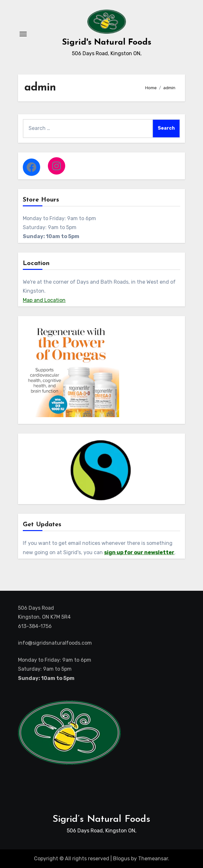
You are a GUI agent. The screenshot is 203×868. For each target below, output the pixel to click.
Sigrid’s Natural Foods (101, 819)
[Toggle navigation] (23, 34)
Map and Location (44, 300)
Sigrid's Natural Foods (107, 43)
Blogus (121, 859)
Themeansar (153, 859)
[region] (101, 470)
